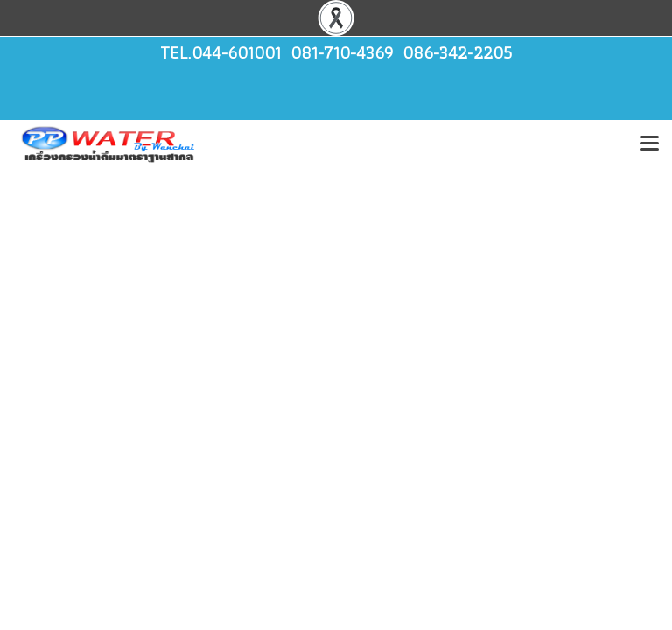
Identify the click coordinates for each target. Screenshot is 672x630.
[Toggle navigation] (649, 144)
